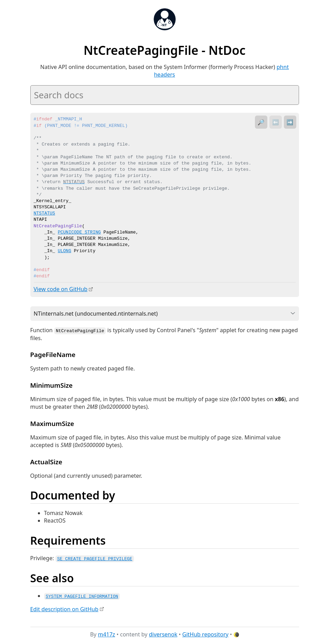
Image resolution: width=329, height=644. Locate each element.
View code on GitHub (61, 289)
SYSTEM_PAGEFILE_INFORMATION (82, 595)
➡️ (290, 122)
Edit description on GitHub (64, 608)
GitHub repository (205, 633)
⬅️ (276, 122)
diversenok (163, 633)
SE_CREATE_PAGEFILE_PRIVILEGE (95, 558)
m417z (106, 633)
